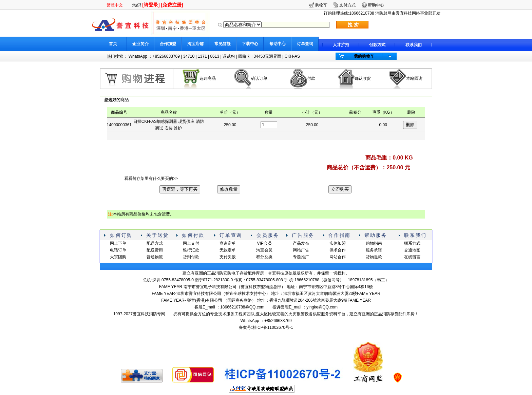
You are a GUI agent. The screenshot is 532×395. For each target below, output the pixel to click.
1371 (202, 56)
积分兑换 (264, 257)
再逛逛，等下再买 (180, 189)
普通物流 (155, 257)
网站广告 (301, 250)
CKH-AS (292, 56)
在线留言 (412, 257)
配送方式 (155, 243)
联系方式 (412, 243)
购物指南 (374, 243)
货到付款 (191, 257)
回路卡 (244, 56)
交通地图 (412, 250)
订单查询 (305, 44)
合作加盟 (168, 44)
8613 (215, 56)
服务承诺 (374, 250)
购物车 (321, 5)
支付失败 (228, 257)
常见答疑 (223, 44)
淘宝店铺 (195, 44)
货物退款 (374, 257)
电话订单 (118, 250)
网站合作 (338, 257)
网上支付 (191, 243)
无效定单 (228, 250)
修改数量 (229, 189)
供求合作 (338, 250)
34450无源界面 (267, 56)
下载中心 (250, 44)
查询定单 (228, 243)
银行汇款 (191, 250)
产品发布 (301, 243)
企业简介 (140, 44)
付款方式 (377, 45)
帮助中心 (278, 44)
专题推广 (301, 257)
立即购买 (340, 189)
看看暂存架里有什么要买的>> (151, 178)
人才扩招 (341, 45)
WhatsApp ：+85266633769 (154, 56)
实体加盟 (338, 243)
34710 (189, 56)
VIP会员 (264, 243)
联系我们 (414, 45)
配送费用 (155, 250)
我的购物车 (364, 56)
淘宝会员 (264, 250)
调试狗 (229, 56)
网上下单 (118, 243)
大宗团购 (118, 257)
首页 (113, 44)
